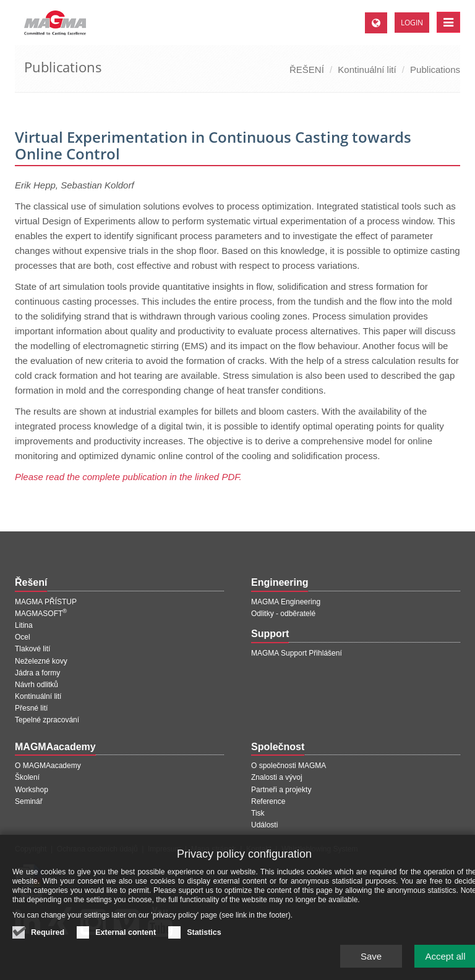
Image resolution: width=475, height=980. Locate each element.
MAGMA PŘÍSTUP (46, 602)
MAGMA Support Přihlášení (297, 653)
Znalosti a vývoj (277, 777)
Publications (435, 70)
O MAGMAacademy (48, 766)
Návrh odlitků (36, 685)
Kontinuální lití (367, 70)
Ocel (23, 637)
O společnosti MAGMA (289, 766)
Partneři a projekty (281, 790)
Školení (27, 777)
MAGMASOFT (41, 614)
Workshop (32, 790)
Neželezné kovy (41, 661)
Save (371, 961)
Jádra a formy (37, 673)
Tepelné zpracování (47, 720)
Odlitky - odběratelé (283, 614)
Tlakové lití (32, 649)
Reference (268, 801)
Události (264, 825)
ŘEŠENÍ (307, 70)
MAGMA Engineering (286, 602)
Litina (24, 625)
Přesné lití (31, 708)
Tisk (258, 813)
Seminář (29, 801)
